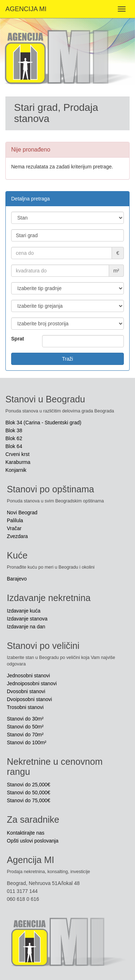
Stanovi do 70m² (25, 735)
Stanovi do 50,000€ (29, 792)
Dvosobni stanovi (26, 691)
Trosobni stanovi (25, 707)
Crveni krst (17, 454)
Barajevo (17, 579)
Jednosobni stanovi (28, 676)
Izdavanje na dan (26, 627)
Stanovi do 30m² (25, 719)
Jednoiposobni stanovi (32, 683)
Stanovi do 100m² (27, 742)
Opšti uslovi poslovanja (33, 841)
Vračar (14, 528)
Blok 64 (14, 446)
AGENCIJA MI (26, 9)
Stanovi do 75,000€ (29, 800)
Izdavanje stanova (27, 619)
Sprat (18, 339)
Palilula (15, 520)
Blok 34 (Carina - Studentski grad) (43, 423)
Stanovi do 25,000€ (29, 785)
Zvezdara (17, 536)
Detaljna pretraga (30, 199)
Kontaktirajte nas (26, 833)
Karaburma (18, 462)
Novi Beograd (22, 512)
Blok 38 (14, 430)
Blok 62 (14, 438)
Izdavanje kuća (24, 611)
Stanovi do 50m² (25, 727)
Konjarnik (16, 470)
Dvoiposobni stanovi (29, 699)
